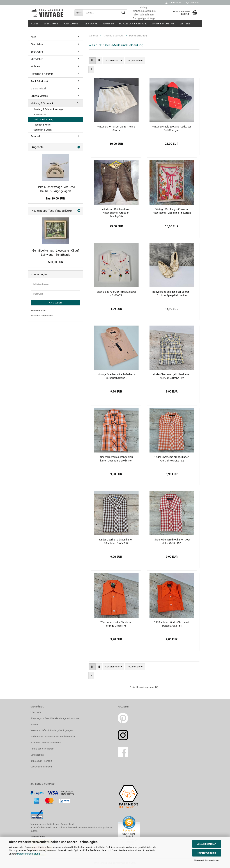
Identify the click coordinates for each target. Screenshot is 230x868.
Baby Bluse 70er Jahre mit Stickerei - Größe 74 (116, 294)
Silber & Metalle (39, 96)
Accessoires (40, 114)
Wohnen (108, 24)
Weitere (185, 24)
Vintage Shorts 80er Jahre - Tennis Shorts (116, 128)
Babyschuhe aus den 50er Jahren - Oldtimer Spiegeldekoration (172, 294)
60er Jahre (71, 24)
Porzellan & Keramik (133, 24)
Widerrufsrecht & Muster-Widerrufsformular (53, 736)
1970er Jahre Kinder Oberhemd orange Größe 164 (172, 624)
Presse (34, 724)
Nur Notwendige (207, 853)
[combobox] (114, 61)
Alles (35, 24)
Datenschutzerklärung (28, 854)
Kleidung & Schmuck (42, 103)
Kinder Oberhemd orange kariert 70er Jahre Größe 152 (172, 459)
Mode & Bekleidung (43, 119)
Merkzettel (193, 3)
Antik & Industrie (163, 24)
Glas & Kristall (38, 89)
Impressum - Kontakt (41, 761)
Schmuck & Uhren (42, 130)
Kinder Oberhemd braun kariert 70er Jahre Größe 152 (116, 541)
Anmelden (56, 303)
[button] (92, 61)
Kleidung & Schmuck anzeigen (49, 109)
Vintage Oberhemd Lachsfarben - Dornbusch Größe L (116, 376)
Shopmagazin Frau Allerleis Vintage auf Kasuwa (55, 718)
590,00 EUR (56, 262)
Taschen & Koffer (42, 125)
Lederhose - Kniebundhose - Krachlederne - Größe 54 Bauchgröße (116, 213)
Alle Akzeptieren (207, 844)
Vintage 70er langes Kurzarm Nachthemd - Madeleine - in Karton (172, 211)
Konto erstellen (38, 311)
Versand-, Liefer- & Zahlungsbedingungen (52, 730)
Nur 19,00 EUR (56, 199)
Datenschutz (37, 755)
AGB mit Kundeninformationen (46, 743)
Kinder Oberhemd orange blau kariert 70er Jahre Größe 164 (116, 459)
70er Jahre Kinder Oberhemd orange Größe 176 (116, 624)
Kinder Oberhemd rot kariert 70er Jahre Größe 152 (172, 541)
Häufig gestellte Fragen (42, 749)
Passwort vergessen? (42, 316)
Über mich (36, 712)
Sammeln (36, 136)
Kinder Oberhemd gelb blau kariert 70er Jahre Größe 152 (172, 376)
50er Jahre (51, 24)
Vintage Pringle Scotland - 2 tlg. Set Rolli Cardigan (172, 128)
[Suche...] (79, 13)
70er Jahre (90, 24)
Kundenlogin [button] (173, 3)
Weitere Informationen (207, 860)
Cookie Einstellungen (41, 767)
